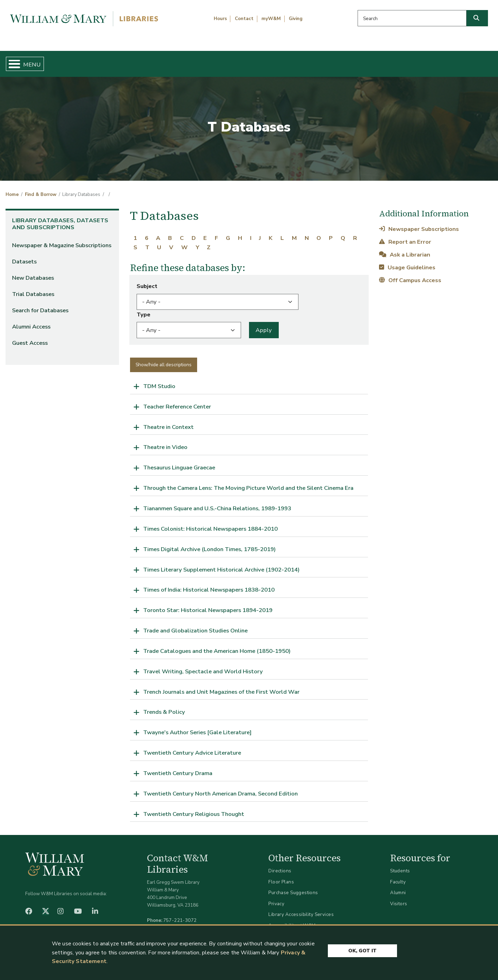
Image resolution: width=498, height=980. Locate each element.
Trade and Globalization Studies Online (195, 625)
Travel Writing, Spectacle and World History (203, 666)
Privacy (276, 898)
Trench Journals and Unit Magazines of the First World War (221, 686)
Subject (147, 281)
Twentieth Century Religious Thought (194, 808)
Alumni (398, 887)
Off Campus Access (410, 275)
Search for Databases (40, 305)
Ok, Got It (362, 952)
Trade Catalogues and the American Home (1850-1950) (217, 645)
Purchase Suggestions (293, 887)
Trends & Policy (164, 706)
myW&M (271, 19)
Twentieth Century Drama (178, 767)
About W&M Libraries (380, 61)
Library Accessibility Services (301, 909)
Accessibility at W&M (292, 920)
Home (38, 61)
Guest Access (30, 337)
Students (400, 865)
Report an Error (405, 236)
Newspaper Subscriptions (419, 223)
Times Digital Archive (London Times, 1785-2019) (209, 543)
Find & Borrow (105, 61)
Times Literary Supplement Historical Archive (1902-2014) (221, 564)
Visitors (399, 898)
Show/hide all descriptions (164, 359)
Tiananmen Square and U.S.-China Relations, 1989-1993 (217, 502)
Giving (296, 19)
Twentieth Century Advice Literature (192, 747)
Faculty (398, 876)
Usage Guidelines (407, 262)
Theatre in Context (168, 421)
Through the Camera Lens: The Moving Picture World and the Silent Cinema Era (248, 482)
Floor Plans (281, 876)
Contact (244, 19)
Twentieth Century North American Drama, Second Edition (220, 788)
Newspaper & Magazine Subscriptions (62, 240)
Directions (280, 865)
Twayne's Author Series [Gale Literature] (197, 727)
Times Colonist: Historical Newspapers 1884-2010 (210, 523)
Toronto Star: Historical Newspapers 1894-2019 (208, 605)
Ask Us (459, 61)
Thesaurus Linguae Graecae (179, 462)
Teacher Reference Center (177, 401)
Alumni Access (31, 321)
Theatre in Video (165, 442)
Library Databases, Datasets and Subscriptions (60, 218)
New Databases (33, 272)
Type (144, 309)
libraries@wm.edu (182, 922)
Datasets (24, 256)
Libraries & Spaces (284, 61)
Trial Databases (33, 289)
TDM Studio (159, 380)
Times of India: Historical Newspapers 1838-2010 (209, 584)
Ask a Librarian (404, 249)
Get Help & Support (192, 61)
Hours (220, 19)
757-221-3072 (180, 915)
